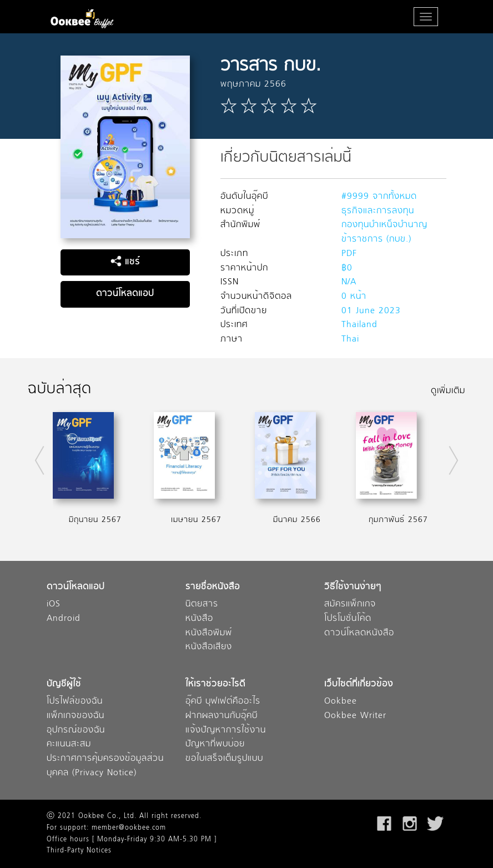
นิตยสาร (202, 604)
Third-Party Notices (79, 851)
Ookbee (341, 702)
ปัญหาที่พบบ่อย (215, 744)
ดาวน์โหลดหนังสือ (359, 633)
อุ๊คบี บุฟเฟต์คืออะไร (223, 702)
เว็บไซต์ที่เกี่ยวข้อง (359, 684)
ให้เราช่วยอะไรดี (215, 684)
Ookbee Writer (355, 716)
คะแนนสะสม (69, 744)
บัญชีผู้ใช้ (64, 684)
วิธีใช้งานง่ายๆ (353, 587)
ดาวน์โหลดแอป (125, 294)
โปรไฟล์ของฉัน (75, 702)
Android (64, 619)
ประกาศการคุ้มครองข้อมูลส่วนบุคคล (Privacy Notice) (105, 766)
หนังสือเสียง (209, 647)
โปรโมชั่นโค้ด (348, 619)
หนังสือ (199, 619)
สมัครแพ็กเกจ (350, 604)
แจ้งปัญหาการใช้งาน (226, 731)
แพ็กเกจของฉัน (76, 716)
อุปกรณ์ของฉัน (76, 731)
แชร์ (125, 262)
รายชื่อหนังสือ (213, 587)
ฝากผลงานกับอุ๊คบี (222, 716)
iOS (54, 604)
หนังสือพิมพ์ (209, 633)
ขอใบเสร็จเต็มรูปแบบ (224, 759)
